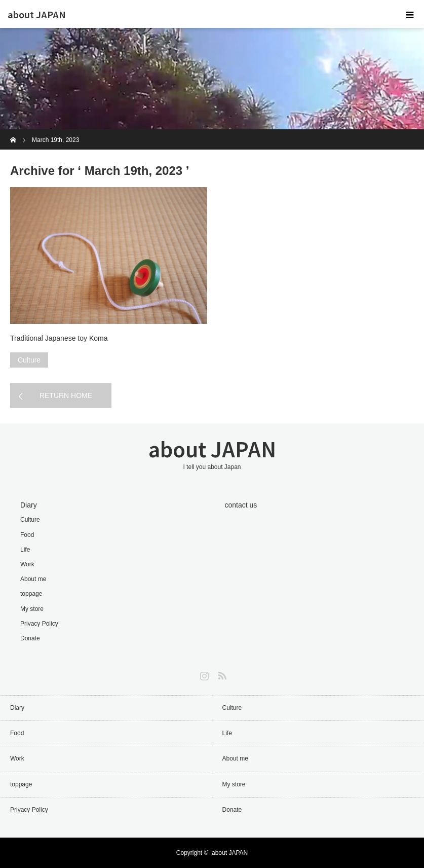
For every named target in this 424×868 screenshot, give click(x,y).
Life (25, 550)
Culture (29, 360)
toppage (31, 594)
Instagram (203, 674)
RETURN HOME (66, 395)
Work (27, 564)
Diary (29, 505)
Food (27, 535)
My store (32, 609)
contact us (241, 505)
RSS (221, 674)
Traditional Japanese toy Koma (59, 338)
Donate (30, 638)
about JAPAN (37, 14)
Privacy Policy (39, 624)
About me (33, 579)
